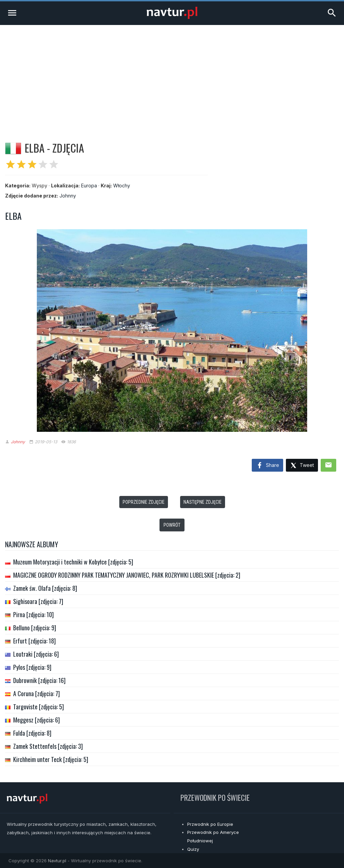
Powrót (172, 525)
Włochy (122, 186)
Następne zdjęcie (203, 502)
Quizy (193, 849)
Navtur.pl (57, 861)
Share (267, 466)
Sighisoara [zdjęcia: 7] (38, 601)
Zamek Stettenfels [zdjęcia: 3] (48, 746)
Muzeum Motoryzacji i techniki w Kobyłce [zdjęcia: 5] (73, 562)
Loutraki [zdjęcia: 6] (36, 654)
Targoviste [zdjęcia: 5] (39, 707)
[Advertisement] (172, 76)
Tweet (302, 466)
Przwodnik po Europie (210, 824)
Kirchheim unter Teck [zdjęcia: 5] (51, 759)
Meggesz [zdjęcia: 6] (36, 720)
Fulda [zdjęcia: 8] (32, 733)
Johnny (68, 196)
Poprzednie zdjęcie (144, 502)
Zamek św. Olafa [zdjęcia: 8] (45, 588)
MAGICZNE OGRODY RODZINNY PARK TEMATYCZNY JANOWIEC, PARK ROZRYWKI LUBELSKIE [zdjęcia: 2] (127, 575)
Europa (89, 186)
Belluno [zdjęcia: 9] (35, 628)
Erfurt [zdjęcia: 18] (34, 641)
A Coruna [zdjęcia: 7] (36, 693)
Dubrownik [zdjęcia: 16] (39, 680)
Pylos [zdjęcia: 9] (32, 667)
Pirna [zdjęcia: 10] (33, 614)
